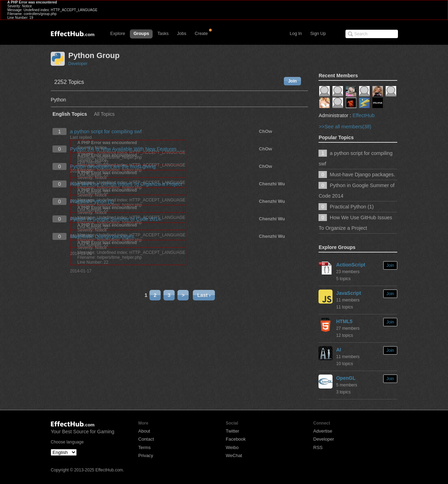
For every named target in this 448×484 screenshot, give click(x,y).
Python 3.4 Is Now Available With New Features (123, 149)
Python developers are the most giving (113, 166)
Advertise (323, 431)
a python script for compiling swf (106, 131)
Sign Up (318, 34)
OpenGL (346, 378)
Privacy (146, 455)
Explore (118, 34)
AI (338, 350)
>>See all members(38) (345, 127)
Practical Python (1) (92, 201)
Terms (144, 447)
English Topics (70, 114)
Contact (146, 439)
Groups (141, 34)
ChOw (266, 131)
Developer (78, 64)
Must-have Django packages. (103, 236)
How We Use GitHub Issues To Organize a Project (126, 184)
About (144, 431)
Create (201, 34)
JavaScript (348, 293)
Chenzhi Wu (272, 184)
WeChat (234, 455)
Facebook (236, 439)
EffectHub (363, 115)
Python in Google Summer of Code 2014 (115, 219)
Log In (296, 34)
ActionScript (351, 265)
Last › (204, 295)
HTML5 (344, 321)
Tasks (163, 34)
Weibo (232, 447)
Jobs (182, 34)
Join (292, 81)
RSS (318, 447)
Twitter (232, 431)
